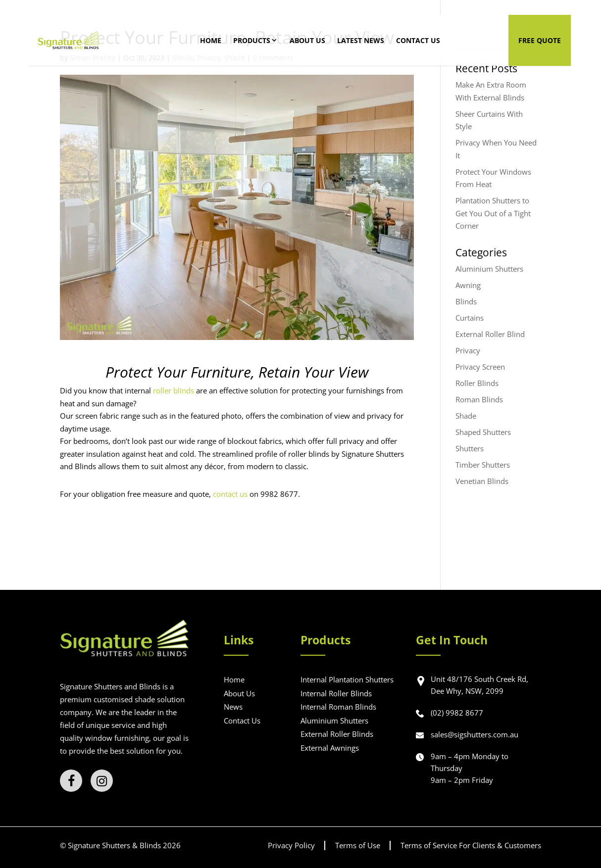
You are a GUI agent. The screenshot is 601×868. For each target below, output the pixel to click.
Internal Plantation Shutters (347, 679)
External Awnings (330, 748)
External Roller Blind (490, 334)
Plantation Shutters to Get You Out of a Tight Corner (493, 213)
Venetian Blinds (482, 481)
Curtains (470, 318)
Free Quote (540, 40)
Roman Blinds (479, 399)
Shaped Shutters (483, 432)
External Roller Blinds (337, 734)
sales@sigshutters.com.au (475, 734)
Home (216, 40)
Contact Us (423, 40)
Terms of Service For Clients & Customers (471, 845)
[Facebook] (71, 781)
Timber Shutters (483, 465)
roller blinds (174, 390)
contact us (230, 494)
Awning (468, 285)
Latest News (366, 40)
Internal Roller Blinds (336, 693)
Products (257, 40)
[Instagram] (102, 781)
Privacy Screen (480, 367)
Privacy (468, 350)
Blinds (466, 301)
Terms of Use (358, 845)
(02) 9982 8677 (457, 713)
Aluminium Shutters (489, 269)
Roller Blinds (477, 383)
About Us (312, 40)
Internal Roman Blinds (338, 707)
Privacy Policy (291, 845)
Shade (466, 416)
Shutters (470, 448)
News (233, 707)
